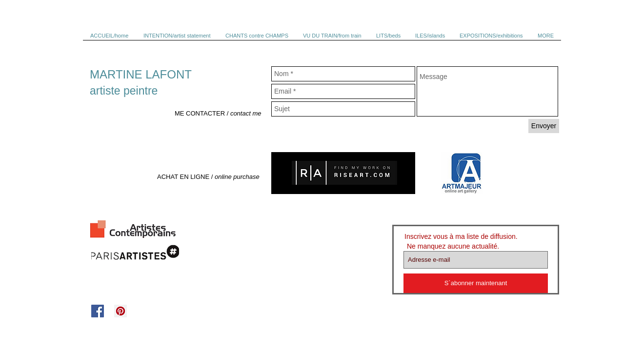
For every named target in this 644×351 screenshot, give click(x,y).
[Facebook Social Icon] (98, 311)
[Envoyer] (544, 126)
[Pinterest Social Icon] (121, 311)
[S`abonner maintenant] (476, 283)
